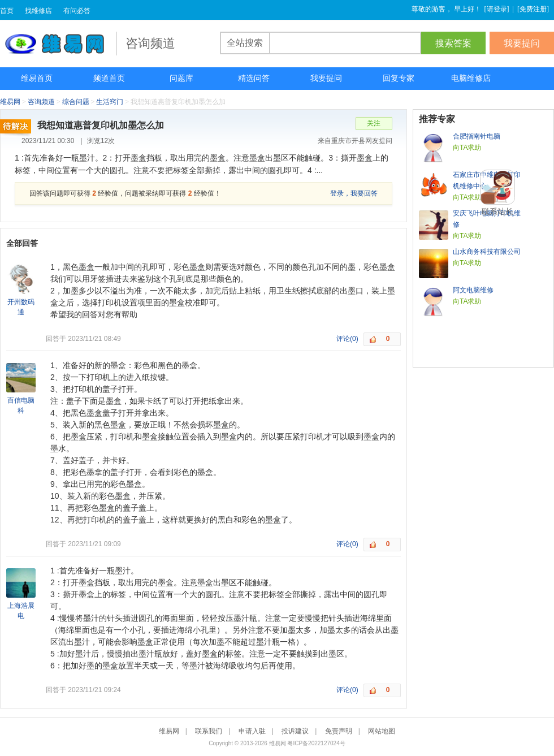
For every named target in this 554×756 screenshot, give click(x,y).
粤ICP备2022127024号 (316, 743)
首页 (7, 11)
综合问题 (76, 102)
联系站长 (497, 211)
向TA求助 (467, 148)
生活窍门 (110, 102)
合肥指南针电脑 (477, 136)
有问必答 (77, 11)
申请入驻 (252, 731)
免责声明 (339, 731)
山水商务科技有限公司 (487, 252)
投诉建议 (295, 731)
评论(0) (347, 339)
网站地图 (382, 731)
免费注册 (533, 9)
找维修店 (38, 11)
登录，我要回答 (354, 193)
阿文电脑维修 (473, 290)
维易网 (58, 44)
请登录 (497, 9)
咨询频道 (41, 102)
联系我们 (209, 731)
